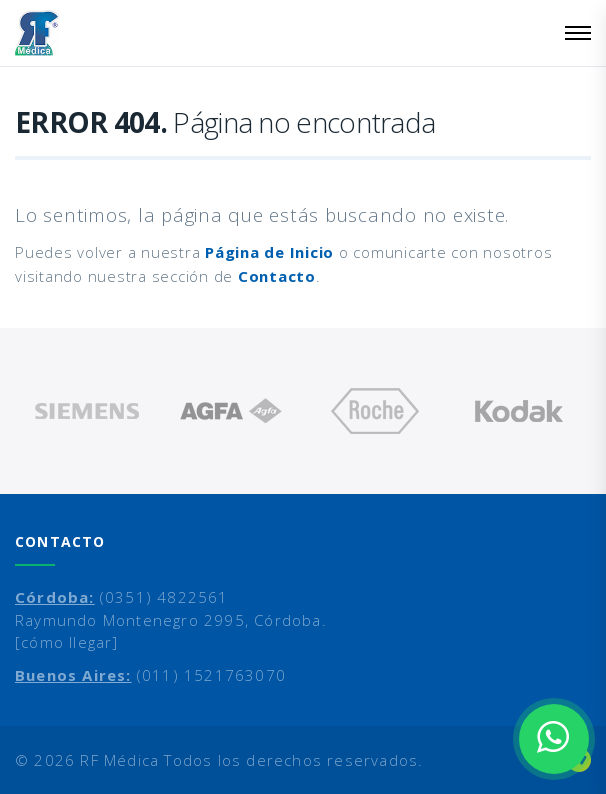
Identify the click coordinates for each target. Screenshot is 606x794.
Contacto (277, 276)
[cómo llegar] (67, 642)
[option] (87, 411)
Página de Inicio (269, 252)
